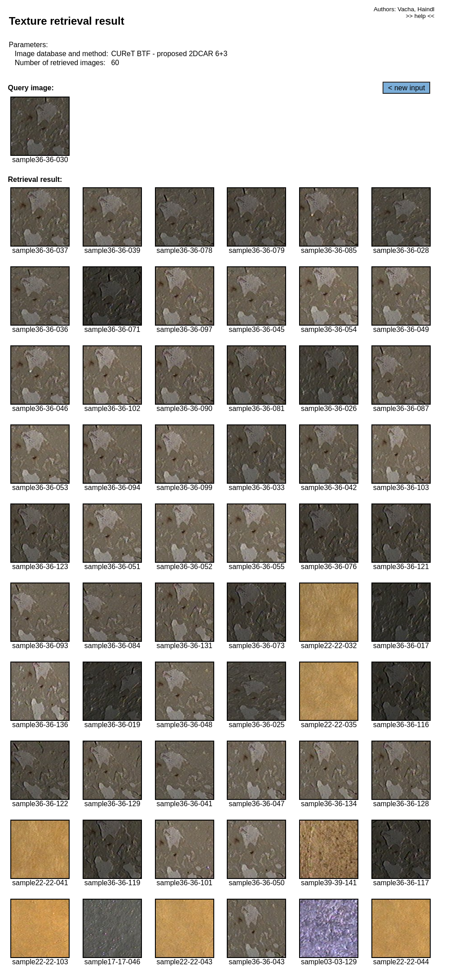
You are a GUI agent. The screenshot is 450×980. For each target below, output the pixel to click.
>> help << (420, 16)
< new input (406, 88)
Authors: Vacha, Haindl (404, 9)
